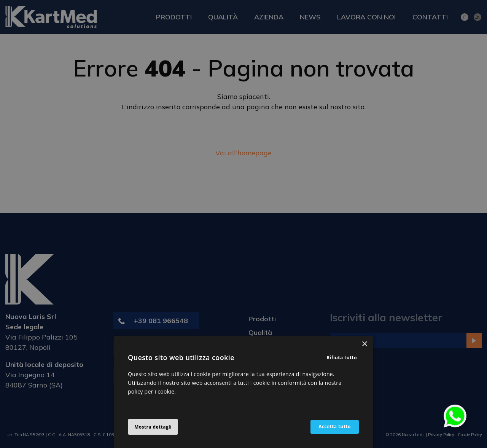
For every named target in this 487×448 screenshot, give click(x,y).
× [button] (364, 344)
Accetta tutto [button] (334, 427)
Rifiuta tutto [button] (342, 358)
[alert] (243, 224)
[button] (153, 427)
